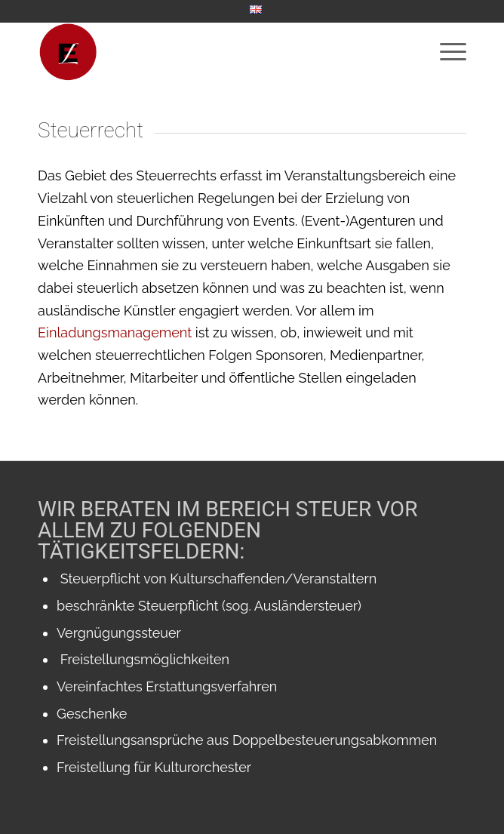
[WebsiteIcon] (209, 52)
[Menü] (446, 52)
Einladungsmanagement (117, 332)
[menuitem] (256, 10)
